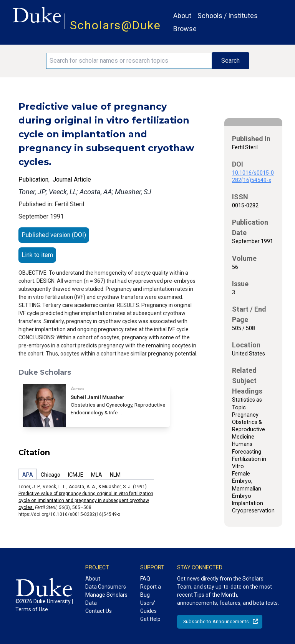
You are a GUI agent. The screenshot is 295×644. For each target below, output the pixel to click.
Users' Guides (148, 607)
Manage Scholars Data (106, 599)
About (182, 16)
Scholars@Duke (115, 25)
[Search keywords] (129, 61)
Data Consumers (106, 587)
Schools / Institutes (228, 16)
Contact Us (99, 611)
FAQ (145, 579)
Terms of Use (32, 609)
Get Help (150, 619)
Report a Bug (151, 591)
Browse (185, 29)
